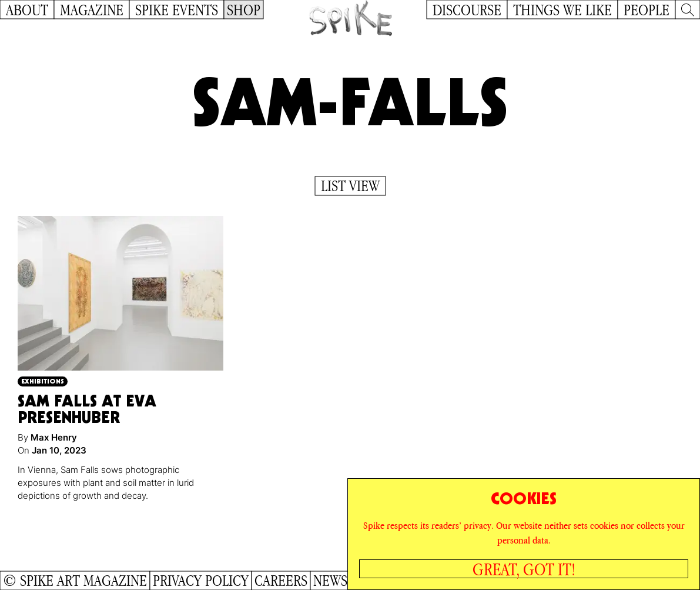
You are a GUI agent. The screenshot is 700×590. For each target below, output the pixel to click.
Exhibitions (43, 381)
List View (350, 186)
